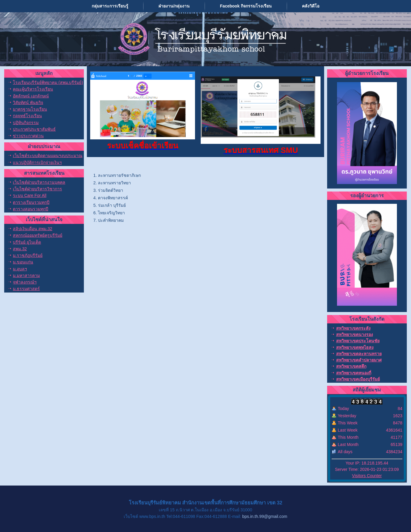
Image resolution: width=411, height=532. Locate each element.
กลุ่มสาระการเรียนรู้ (110, 6)
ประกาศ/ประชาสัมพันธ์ (34, 129)
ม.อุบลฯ (20, 269)
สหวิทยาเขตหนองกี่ (354, 373)
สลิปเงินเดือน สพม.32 (33, 229)
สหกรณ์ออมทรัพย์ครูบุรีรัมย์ (38, 235)
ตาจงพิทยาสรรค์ (113, 198)
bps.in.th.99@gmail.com (265, 516)
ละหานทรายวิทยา (114, 183)
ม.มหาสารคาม (26, 275)
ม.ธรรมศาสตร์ (26, 289)
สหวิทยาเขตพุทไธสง (355, 347)
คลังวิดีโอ (311, 6)
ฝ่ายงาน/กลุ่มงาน (174, 6)
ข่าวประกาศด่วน (28, 136)
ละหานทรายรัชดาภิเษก (119, 175)
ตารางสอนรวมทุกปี (31, 209)
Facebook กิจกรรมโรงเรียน (246, 6)
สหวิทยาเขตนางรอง (355, 334)
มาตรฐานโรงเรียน (30, 109)
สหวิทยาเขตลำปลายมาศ (359, 360)
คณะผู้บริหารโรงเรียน (33, 89)
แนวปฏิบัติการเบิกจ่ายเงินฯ (37, 162)
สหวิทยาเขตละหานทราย (359, 354)
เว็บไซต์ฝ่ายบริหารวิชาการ (37, 189)
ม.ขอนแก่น (23, 262)
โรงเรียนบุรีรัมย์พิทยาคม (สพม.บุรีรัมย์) (48, 82)
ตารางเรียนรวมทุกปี (31, 202)
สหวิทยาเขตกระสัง (353, 328)
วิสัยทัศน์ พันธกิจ (28, 103)
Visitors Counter (367, 476)
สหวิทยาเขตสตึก (351, 366)
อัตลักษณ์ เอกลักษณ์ (31, 96)
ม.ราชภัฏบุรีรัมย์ (28, 255)
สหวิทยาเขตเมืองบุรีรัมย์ (358, 379)
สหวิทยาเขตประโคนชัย (358, 341)
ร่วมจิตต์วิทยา (111, 190)
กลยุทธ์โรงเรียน (27, 116)
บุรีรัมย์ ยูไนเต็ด (27, 242)
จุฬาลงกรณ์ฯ (25, 282)
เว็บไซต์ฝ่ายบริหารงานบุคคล (39, 182)
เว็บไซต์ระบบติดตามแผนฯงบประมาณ (48, 156)
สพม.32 (20, 249)
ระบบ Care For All (30, 195)
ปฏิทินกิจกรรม (26, 123)
